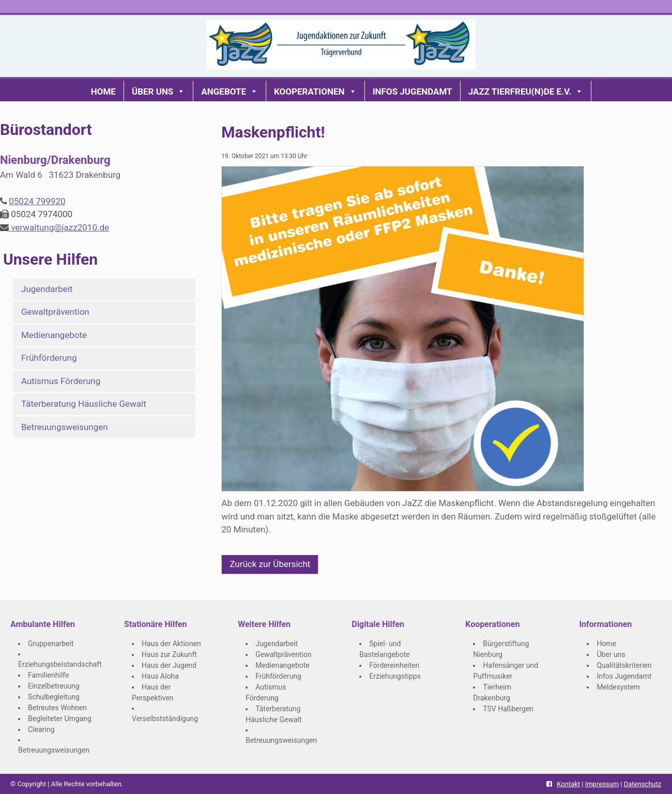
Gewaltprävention (55, 312)
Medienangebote (54, 335)
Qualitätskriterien (624, 665)
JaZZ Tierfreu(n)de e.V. (526, 91)
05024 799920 (37, 201)
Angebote (230, 91)
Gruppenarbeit (51, 644)
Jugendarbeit (47, 289)
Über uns (158, 91)
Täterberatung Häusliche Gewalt (84, 404)
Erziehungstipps (395, 676)
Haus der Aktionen (171, 644)
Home (103, 91)
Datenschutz (643, 784)
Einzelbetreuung (54, 686)
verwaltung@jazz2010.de (59, 227)
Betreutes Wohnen (57, 708)
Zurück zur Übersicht (270, 564)
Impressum (602, 784)
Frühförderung (49, 358)
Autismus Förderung (61, 381)
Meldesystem (618, 687)
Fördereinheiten (394, 665)
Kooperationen (315, 91)
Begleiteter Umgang (60, 719)
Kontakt (568, 784)
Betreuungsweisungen (65, 427)
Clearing (41, 729)
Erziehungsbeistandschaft (60, 664)
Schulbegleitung (54, 697)
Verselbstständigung (165, 719)
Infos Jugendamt (413, 91)
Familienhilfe (48, 675)
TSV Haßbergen (508, 709)
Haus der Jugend (169, 665)
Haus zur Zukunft (169, 654)
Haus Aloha (160, 676)
